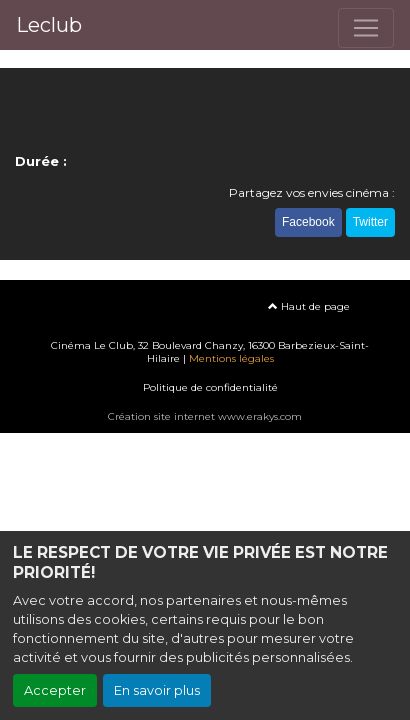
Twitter (370, 222)
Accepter (55, 690)
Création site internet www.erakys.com (205, 416)
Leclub (49, 25)
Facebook (308, 222)
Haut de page (309, 306)
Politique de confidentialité (210, 387)
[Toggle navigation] (366, 28)
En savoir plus (157, 690)
